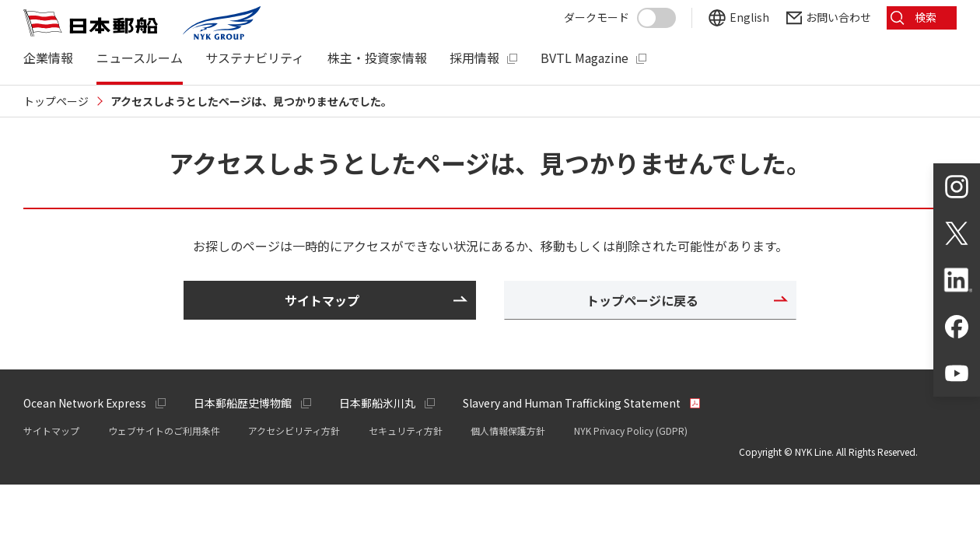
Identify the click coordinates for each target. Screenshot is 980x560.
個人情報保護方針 (508, 430)
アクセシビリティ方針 (294, 430)
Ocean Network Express (85, 403)
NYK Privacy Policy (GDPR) (631, 430)
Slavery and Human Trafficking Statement (572, 403)
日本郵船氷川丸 (377, 403)
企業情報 (48, 58)
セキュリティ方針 (406, 430)
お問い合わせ (838, 17)
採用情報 (474, 58)
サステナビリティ (255, 58)
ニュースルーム (140, 58)
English (749, 17)
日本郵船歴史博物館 (243, 403)
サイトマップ (51, 430)
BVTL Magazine (584, 58)
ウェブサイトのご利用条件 (164, 430)
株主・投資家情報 (377, 58)
